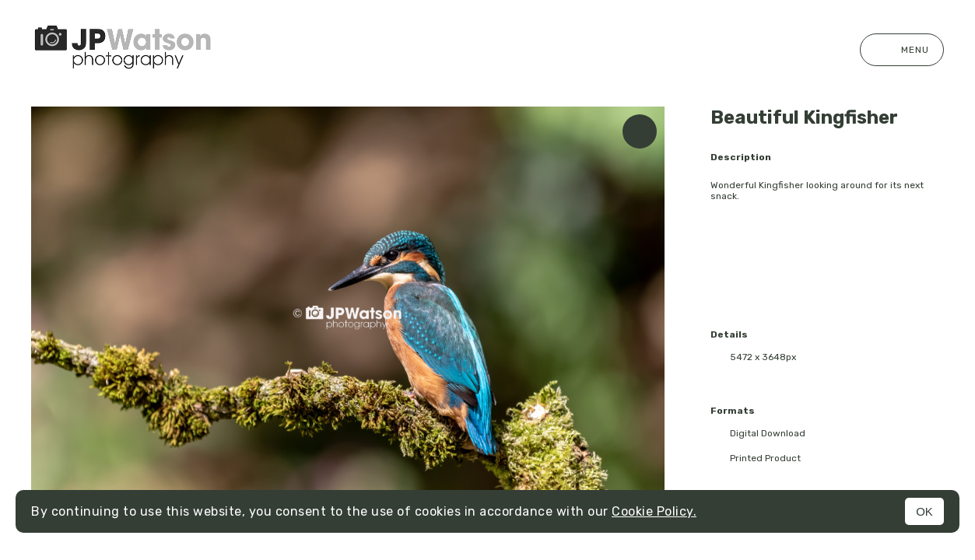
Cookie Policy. (654, 511)
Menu (902, 50)
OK (924, 511)
